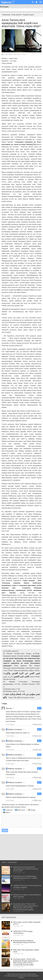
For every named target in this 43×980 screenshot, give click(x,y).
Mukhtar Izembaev (14, 729)
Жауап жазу (37, 724)
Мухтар (9, 708)
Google (33, 810)
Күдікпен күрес (28, 15)
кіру (3, 807)
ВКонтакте (21, 810)
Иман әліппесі (17, 15)
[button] (39, 708)
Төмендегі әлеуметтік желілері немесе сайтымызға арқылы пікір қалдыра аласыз (20, 806)
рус (13, 3)
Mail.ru (8, 812)
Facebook (9, 810)
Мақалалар (6, 15)
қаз (13, 1)
